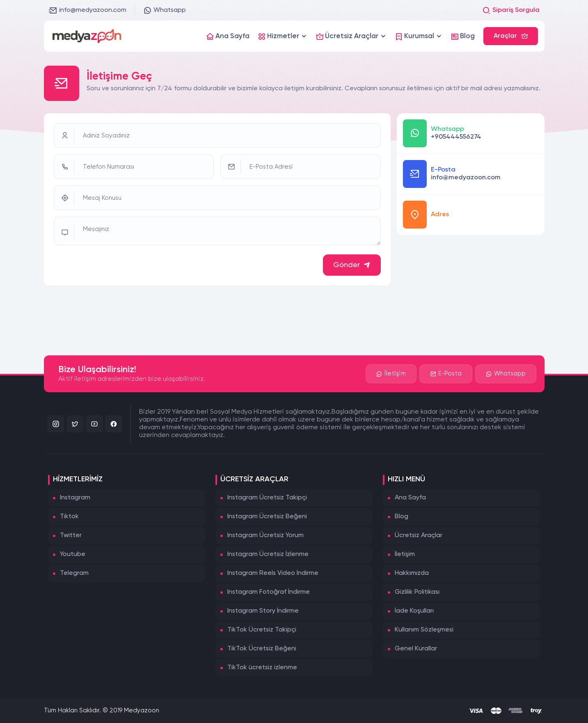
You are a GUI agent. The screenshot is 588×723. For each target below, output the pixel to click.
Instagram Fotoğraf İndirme (269, 592)
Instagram (75, 498)
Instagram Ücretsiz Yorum (265, 535)
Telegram (74, 573)
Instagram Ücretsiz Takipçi (267, 498)
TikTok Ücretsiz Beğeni (262, 649)
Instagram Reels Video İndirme (273, 573)
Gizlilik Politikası (417, 592)
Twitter (71, 535)
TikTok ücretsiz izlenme (262, 668)
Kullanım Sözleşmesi (424, 630)
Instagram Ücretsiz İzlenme (268, 554)
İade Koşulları (414, 611)
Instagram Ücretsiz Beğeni (267, 517)
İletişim (391, 374)
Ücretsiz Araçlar (419, 535)
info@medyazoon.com (88, 10)
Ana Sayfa (410, 498)
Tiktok (69, 517)
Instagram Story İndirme (263, 611)
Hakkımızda (412, 573)
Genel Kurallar (416, 649)
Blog (402, 517)
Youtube (73, 554)
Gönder (352, 265)
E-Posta (446, 374)
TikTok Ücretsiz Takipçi (262, 630)
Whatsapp (165, 10)
